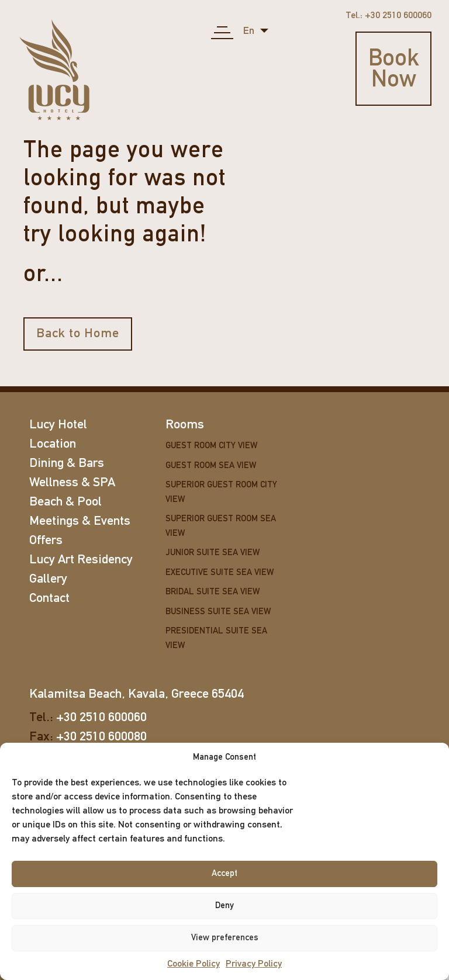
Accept (224, 874)
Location (53, 444)
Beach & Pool (65, 502)
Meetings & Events (80, 522)
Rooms (185, 425)
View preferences (225, 938)
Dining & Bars (67, 464)
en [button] (250, 31)
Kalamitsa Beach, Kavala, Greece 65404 (137, 695)
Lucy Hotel (58, 425)
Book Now (394, 70)
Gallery (48, 579)
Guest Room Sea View (211, 466)
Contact (49, 599)
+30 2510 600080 (101, 737)
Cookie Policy (194, 964)
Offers (46, 541)
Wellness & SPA (72, 483)
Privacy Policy (254, 964)
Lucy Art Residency (81, 560)
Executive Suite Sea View (220, 573)
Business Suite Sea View (218, 612)
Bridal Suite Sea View (213, 592)
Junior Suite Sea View (213, 553)
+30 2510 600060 (101, 718)
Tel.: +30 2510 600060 (388, 16)
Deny (224, 906)
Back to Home (78, 334)
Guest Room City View (211, 446)
